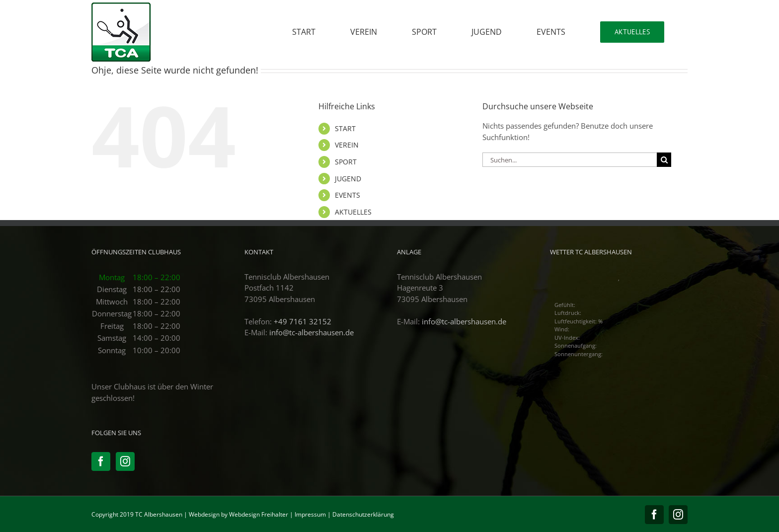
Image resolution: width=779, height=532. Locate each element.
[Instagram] (125, 461)
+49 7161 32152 (303, 321)
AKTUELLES (353, 212)
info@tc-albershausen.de (312, 332)
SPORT (346, 162)
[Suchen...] (570, 160)
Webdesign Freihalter (259, 514)
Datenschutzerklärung (363, 514)
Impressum (310, 514)
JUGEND (348, 179)
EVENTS (348, 195)
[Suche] (664, 160)
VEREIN (347, 145)
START (345, 128)
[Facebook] (101, 461)
